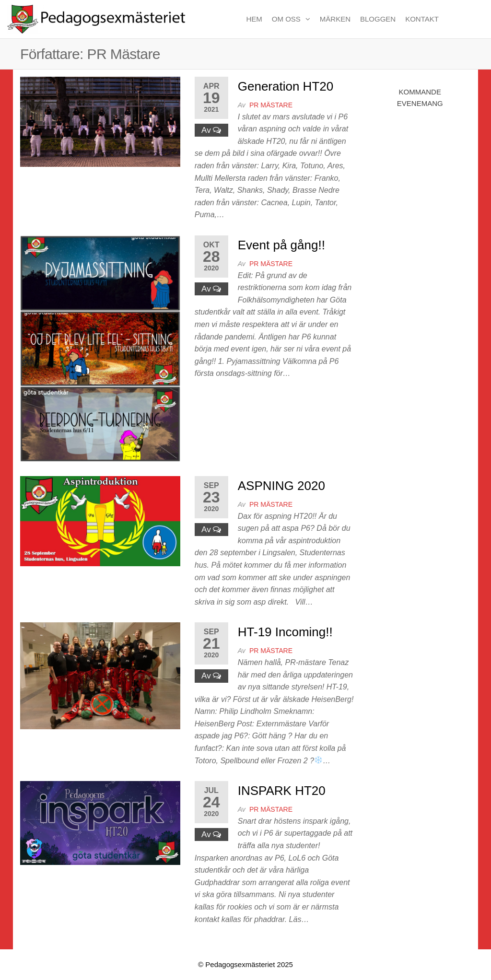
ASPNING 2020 (281, 486)
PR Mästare (271, 105)
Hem (254, 19)
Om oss (286, 19)
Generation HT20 (286, 86)
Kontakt (422, 19)
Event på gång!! (281, 245)
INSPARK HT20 (282, 791)
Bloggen (378, 19)
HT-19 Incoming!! (285, 632)
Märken (335, 19)
